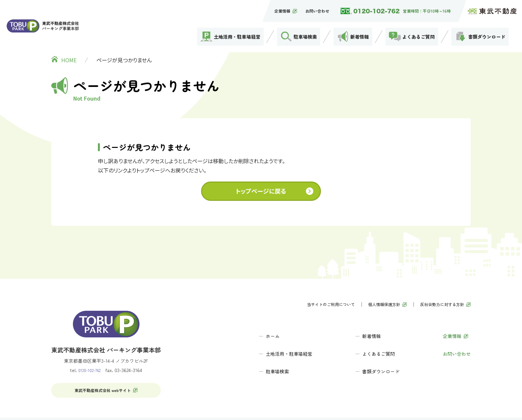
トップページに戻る (261, 174)
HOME (69, 43)
